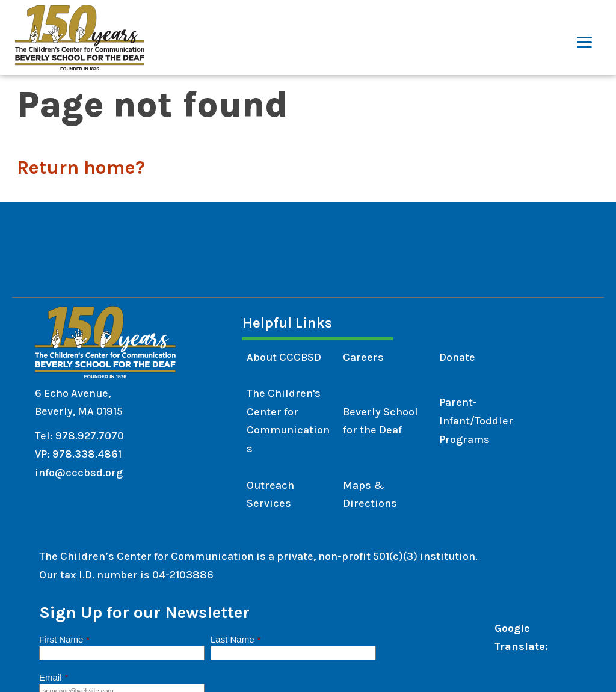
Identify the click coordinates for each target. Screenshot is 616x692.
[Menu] (584, 38)
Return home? (81, 167)
